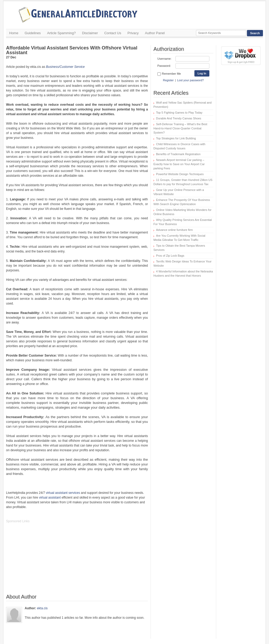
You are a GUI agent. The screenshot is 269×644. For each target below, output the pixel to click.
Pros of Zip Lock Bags (170, 256)
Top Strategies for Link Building (176, 138)
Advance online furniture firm (174, 230)
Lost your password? (190, 80)
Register (168, 80)
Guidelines (33, 33)
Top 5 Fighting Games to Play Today (179, 113)
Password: (164, 66)
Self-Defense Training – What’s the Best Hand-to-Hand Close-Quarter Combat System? (180, 128)
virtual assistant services (63, 493)
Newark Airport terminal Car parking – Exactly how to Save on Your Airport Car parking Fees (179, 164)
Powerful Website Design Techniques (180, 174)
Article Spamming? (61, 33)
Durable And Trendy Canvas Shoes (179, 118)
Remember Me (169, 74)
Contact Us (113, 33)
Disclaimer (90, 33)
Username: (164, 59)
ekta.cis (42, 608)
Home (14, 33)
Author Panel (155, 33)
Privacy (133, 33)
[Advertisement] (45, 561)
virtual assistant (50, 498)
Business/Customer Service (65, 67)
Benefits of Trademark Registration (178, 154)
